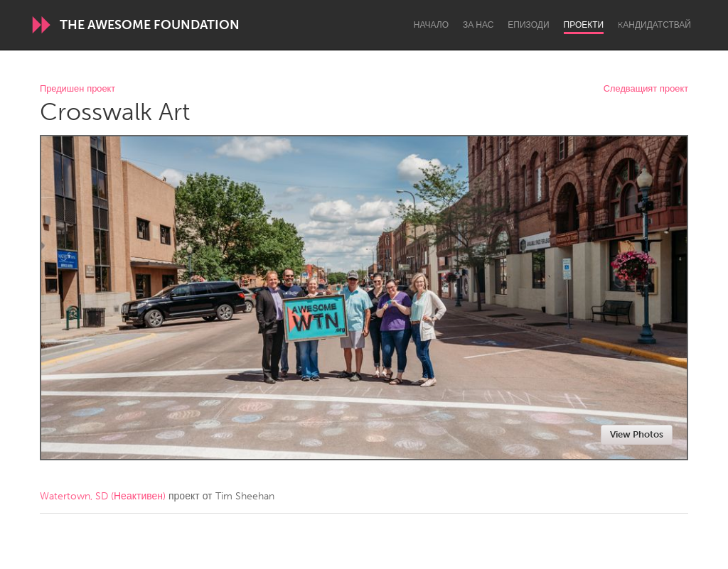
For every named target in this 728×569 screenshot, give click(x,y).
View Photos (637, 434)
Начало (431, 25)
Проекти (584, 25)
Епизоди (528, 25)
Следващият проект (646, 89)
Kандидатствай (654, 25)
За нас (478, 25)
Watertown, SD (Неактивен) (103, 496)
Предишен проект (77, 89)
